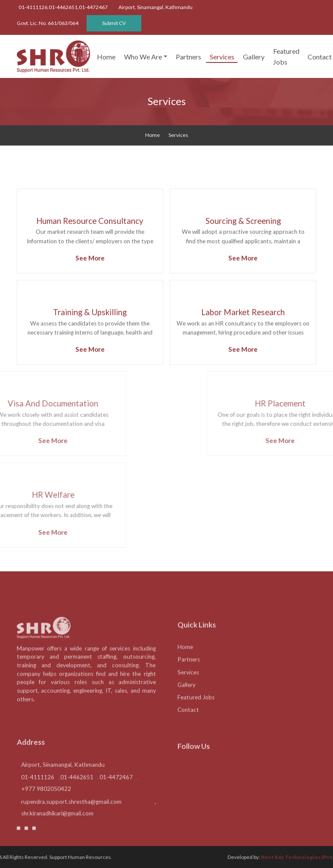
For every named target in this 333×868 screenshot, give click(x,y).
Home (106, 57)
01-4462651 (77, 799)
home (152, 135)
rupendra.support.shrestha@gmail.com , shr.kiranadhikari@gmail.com (89, 829)
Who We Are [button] (143, 57)
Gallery (254, 57)
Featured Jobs (286, 56)
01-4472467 (116, 799)
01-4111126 (38, 799)
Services (222, 57)
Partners (188, 57)
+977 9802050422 (46, 811)
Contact (188, 733)
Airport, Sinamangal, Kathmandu (63, 787)
